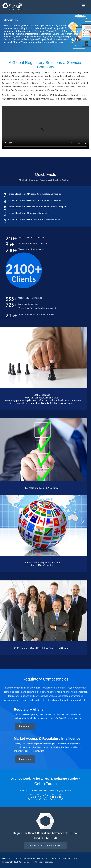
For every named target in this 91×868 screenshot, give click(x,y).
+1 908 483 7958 (35, 791)
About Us (6, 858)
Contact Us (17, 858)
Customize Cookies (70, 858)
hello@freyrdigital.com (60, 791)
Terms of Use (28, 858)
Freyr (4, 72)
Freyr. (32, 862)
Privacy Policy (41, 858)
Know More (25, 726)
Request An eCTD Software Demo (46, 845)
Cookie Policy (54, 858)
